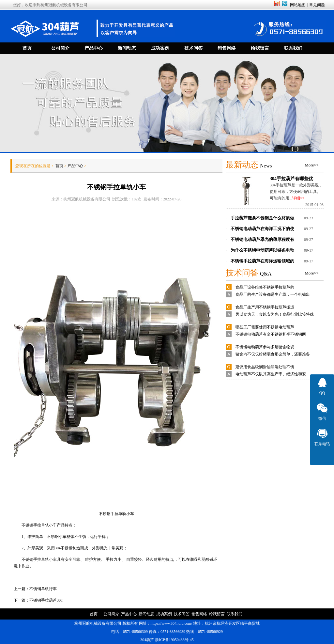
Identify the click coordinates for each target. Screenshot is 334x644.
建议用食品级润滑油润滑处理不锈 (265, 367)
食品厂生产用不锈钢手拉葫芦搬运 (265, 307)
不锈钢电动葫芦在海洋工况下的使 (262, 229)
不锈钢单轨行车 (43, 589)
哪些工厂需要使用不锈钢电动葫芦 (265, 327)
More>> (312, 165)
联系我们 (235, 614)
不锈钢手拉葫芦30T (46, 600)
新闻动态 (146, 614)
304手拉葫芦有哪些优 (291, 179)
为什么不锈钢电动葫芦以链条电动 (262, 250)
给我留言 (217, 614)
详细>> (298, 198)
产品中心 (75, 166)
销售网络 (199, 614)
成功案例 (164, 614)
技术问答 (182, 614)
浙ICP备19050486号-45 (174, 640)
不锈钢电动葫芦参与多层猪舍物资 (265, 347)
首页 (59, 166)
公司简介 (111, 614)
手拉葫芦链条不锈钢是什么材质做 (262, 218)
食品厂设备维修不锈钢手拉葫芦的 (265, 287)
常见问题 (317, 5)
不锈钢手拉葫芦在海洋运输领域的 (262, 261)
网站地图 (298, 5)
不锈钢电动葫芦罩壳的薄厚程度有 (262, 239)
